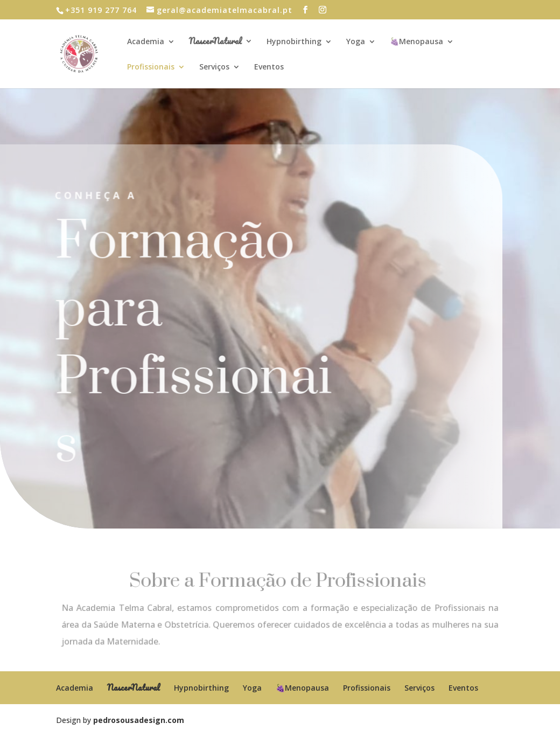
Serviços (214, 67)
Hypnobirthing (294, 42)
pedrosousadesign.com (139, 720)
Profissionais (151, 67)
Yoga (356, 42)
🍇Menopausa (416, 42)
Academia (146, 42)
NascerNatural (215, 42)
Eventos (269, 67)
